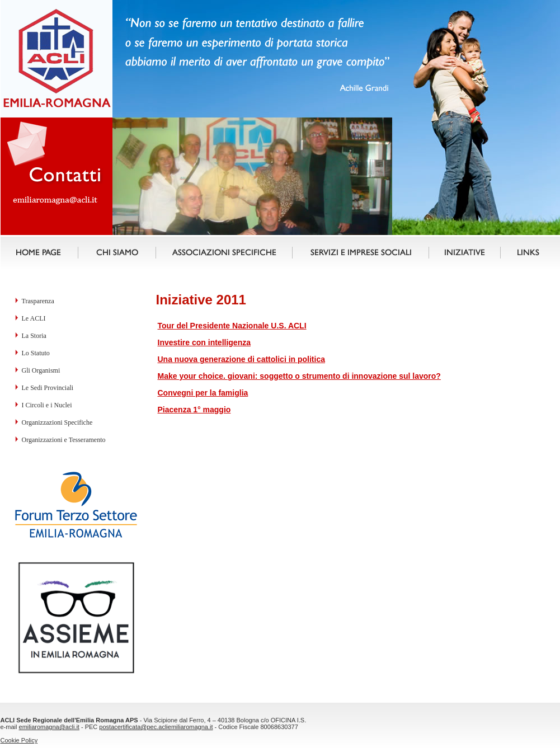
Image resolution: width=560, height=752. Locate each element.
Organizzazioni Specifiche (57, 422)
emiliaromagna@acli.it (49, 727)
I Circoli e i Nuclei (47, 405)
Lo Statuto (36, 353)
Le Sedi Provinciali (48, 388)
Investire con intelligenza (204, 342)
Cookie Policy (19, 740)
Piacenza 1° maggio (194, 410)
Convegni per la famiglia (203, 393)
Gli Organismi (41, 370)
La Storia (34, 336)
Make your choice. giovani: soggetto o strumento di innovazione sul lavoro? (299, 376)
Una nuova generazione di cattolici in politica (242, 359)
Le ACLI (34, 318)
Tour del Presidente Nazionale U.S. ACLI (232, 326)
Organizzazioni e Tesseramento (64, 440)
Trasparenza (38, 301)
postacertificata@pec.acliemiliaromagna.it (156, 727)
